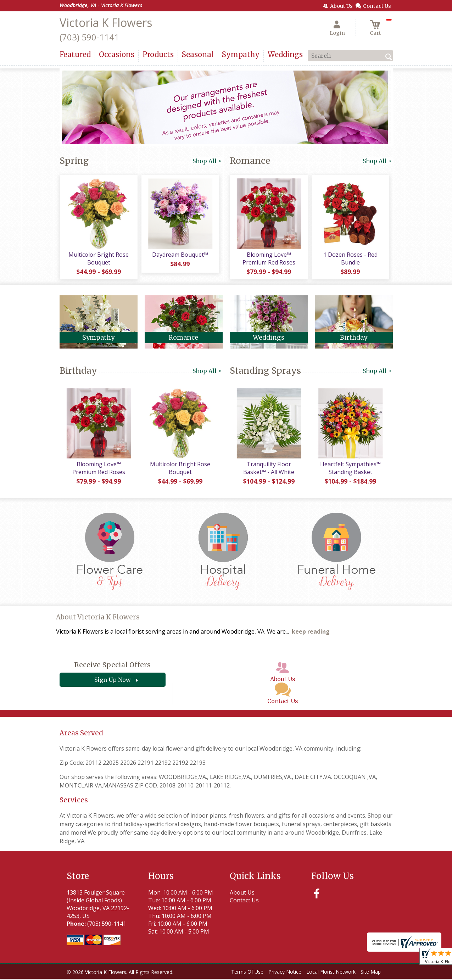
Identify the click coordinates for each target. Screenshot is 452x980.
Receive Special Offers (112, 666)
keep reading (311, 633)
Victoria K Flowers (106, 23)
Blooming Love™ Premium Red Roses (269, 259)
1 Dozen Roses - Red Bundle (350, 259)
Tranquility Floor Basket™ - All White (269, 469)
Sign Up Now (113, 681)
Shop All (208, 161)
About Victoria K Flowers (98, 618)
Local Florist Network (331, 973)
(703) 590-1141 (89, 37)
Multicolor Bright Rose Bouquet (99, 259)
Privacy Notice (285, 973)
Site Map (371, 973)
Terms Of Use (247, 973)
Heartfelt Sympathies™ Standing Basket (350, 469)
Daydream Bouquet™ (180, 255)
